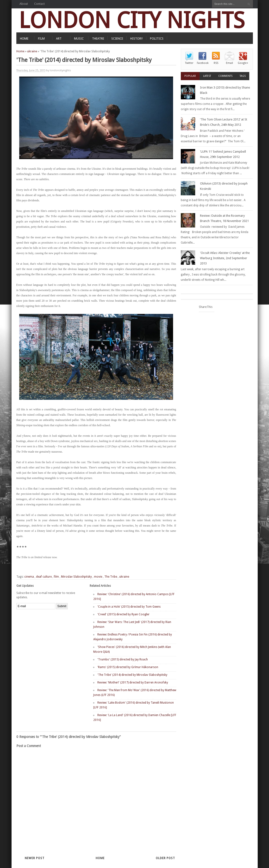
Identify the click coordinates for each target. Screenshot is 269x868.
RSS (216, 63)
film (56, 577)
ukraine (32, 51)
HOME (24, 39)
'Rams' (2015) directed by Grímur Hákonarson (128, 667)
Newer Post (35, 858)
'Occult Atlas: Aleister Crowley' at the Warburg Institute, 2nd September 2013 (225, 258)
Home (20, 51)
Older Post (165, 858)
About (24, 4)
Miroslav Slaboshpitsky (76, 577)
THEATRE (98, 39)
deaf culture (44, 577)
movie (98, 577)
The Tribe (111, 577)
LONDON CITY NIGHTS (132, 20)
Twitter (189, 63)
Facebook (203, 63)
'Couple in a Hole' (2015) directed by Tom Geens (129, 607)
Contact (39, 4)
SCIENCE (117, 39)
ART (59, 39)
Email (229, 63)
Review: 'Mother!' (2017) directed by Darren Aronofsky (133, 682)
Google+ (243, 63)
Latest (207, 76)
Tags (243, 76)
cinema (29, 577)
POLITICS (157, 39)
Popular (190, 76)
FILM (41, 39)
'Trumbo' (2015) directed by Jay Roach (123, 659)
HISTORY (137, 39)
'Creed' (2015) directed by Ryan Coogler (123, 614)
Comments (225, 76)
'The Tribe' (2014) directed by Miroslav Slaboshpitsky (132, 675)
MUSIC (79, 39)
